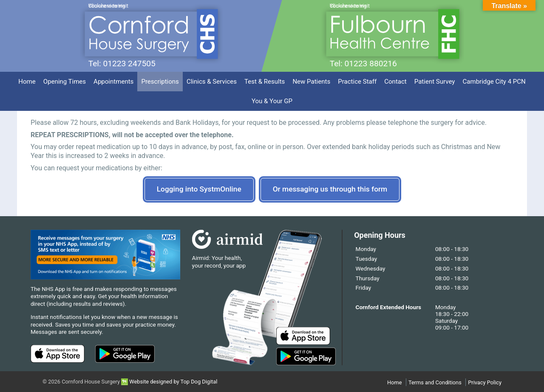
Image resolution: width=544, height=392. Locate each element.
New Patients (311, 82)
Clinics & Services (212, 82)
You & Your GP (272, 101)
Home (27, 82)
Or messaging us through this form (330, 189)
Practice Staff (357, 82)
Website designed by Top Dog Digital (169, 382)
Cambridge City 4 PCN (494, 82)
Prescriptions (160, 82)
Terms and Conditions (435, 382)
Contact (395, 82)
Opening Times (65, 82)
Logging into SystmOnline (199, 189)
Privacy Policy (485, 382)
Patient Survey (435, 82)
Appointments (113, 82)
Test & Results (265, 82)
